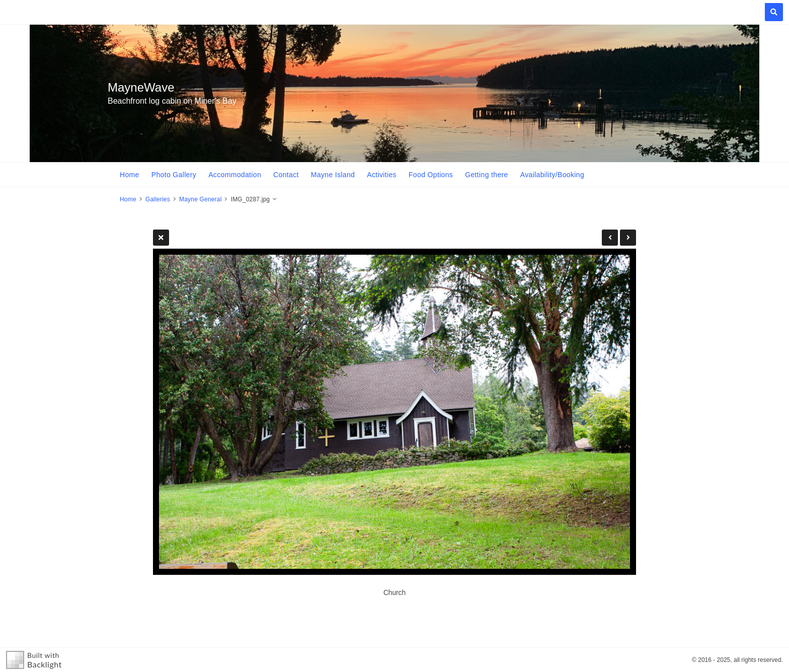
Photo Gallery (174, 175)
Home (130, 175)
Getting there (487, 175)
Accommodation (235, 175)
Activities (382, 175)
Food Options (431, 175)
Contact (286, 175)
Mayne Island (333, 175)
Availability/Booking (552, 175)
